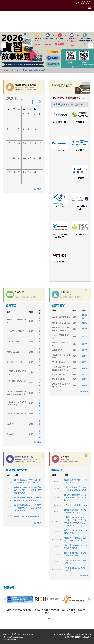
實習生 (40, 321)
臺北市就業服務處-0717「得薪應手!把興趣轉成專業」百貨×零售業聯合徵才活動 (28, 508)
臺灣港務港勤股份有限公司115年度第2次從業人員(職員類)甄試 (76, 498)
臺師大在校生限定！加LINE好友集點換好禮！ (25, 70)
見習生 (85, 323)
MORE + (38, 189)
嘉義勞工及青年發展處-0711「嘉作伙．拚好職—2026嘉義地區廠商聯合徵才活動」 (28, 490)
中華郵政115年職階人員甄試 (76, 505)
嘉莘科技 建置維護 (10, 640)
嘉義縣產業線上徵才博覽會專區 (27, 517)
